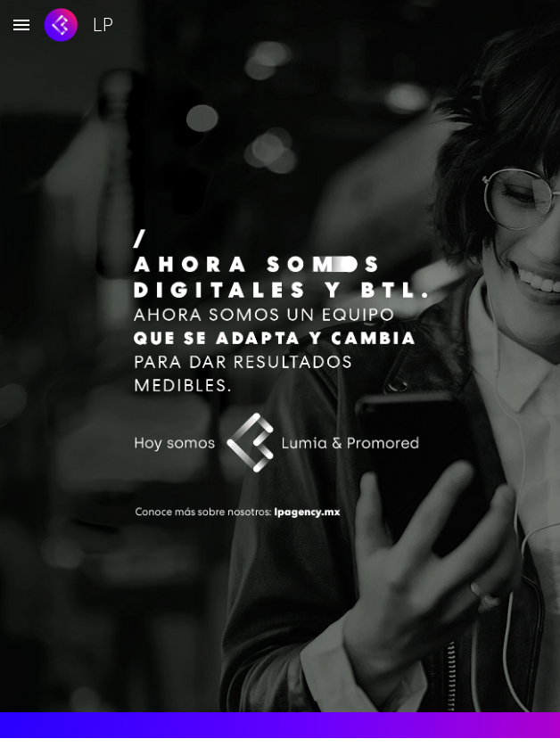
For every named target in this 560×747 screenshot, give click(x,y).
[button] (21, 25)
